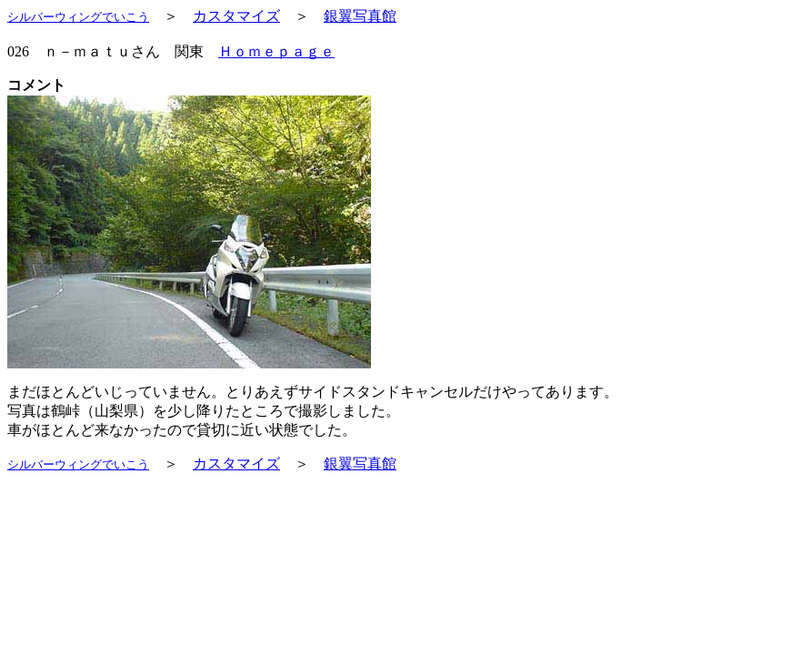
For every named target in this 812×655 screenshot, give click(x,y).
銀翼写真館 (360, 16)
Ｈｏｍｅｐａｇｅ (276, 51)
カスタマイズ (236, 16)
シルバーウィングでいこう (78, 17)
